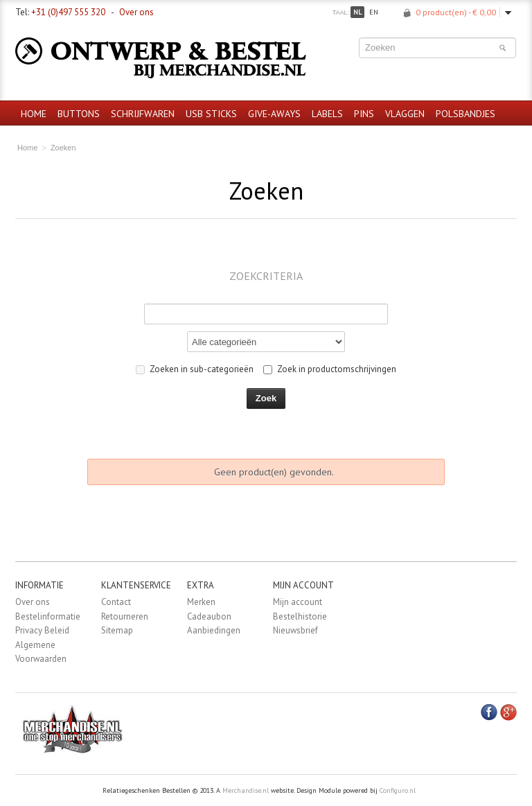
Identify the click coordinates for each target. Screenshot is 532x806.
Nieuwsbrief (295, 630)
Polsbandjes (465, 114)
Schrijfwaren (143, 114)
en (374, 12)
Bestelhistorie (300, 616)
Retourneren (125, 616)
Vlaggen (405, 114)
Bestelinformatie (48, 616)
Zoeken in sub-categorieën (195, 369)
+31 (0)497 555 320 (68, 12)
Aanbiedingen (214, 630)
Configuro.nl (398, 790)
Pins (364, 114)
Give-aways (274, 114)
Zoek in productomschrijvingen (330, 369)
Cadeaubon (209, 616)
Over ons (136, 12)
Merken (201, 602)
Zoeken (63, 148)
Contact (116, 602)
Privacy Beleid (42, 630)
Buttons (79, 114)
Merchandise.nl (246, 790)
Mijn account (298, 602)
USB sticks (211, 114)
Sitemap (117, 630)
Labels (327, 114)
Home (34, 114)
